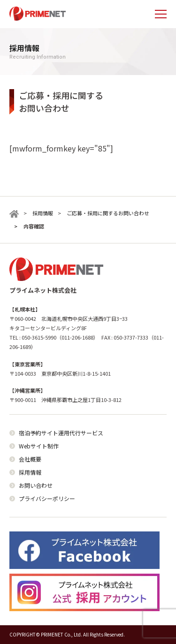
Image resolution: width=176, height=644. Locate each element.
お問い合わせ (36, 485)
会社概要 (30, 459)
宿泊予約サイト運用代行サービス (61, 433)
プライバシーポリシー (47, 498)
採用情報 (30, 472)
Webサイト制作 (39, 446)
